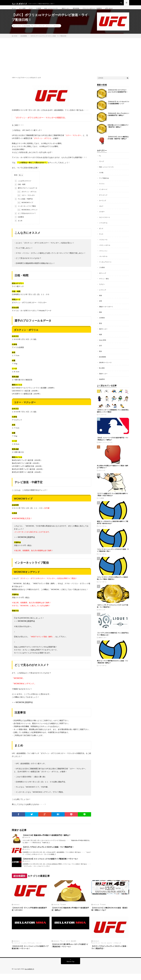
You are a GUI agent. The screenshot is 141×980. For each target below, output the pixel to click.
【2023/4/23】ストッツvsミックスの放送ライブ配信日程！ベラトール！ (50, 863)
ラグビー (102, 288)
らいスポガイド (30, 975)
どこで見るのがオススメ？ (25, 218)
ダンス (101, 232)
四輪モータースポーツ (107, 310)
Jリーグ (102, 166)
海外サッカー (72, 11)
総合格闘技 (27, 30)
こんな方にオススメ (23, 186)
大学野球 (102, 321)
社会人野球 (103, 343)
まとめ (18, 225)
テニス (33, 11)
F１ (100, 160)
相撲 (101, 337)
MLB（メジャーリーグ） (56, 11)
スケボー (102, 216)
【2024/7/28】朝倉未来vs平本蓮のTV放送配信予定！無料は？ (47, 840)
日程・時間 (20, 189)
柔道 (101, 326)
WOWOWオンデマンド (27, 215)
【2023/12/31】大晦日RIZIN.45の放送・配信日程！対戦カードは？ (110, 914)
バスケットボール (105, 249)
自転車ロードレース (106, 365)
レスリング (103, 293)
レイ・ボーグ (66, 946)
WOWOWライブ (25, 207)
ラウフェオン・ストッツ (34, 948)
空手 (101, 348)
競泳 (101, 354)
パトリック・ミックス (20, 948)
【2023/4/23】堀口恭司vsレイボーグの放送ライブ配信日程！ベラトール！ (70, 951)
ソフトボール (104, 227)
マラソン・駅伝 (104, 282)
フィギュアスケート (106, 265)
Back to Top (71, 968)
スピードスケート (105, 221)
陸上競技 (102, 371)
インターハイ (104, 194)
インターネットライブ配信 (25, 211)
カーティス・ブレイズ (100, 948)
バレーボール (104, 260)
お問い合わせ (120, 11)
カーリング (103, 205)
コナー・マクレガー (39, 30)
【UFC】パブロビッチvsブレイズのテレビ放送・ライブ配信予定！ (48, 852)
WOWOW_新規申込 (26, 542)
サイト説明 (23, 11)
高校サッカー (104, 376)
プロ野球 (41, 11)
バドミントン (104, 254)
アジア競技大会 (104, 183)
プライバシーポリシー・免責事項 (101, 11)
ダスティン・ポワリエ (52, 30)
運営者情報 (83, 11)
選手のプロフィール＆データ (26, 193)
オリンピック (104, 199)
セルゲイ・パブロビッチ (114, 948)
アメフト (102, 188)
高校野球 (102, 382)
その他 (101, 177)
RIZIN (64, 909)
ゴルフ (101, 210)
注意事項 (19, 222)
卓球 (101, 304)
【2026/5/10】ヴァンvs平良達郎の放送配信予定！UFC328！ (30, 914)
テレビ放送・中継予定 (24, 204)
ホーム (14, 11)
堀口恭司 (74, 946)
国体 (101, 315)
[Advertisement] (70, 59)
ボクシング (103, 277)
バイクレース (104, 243)
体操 (101, 299)
